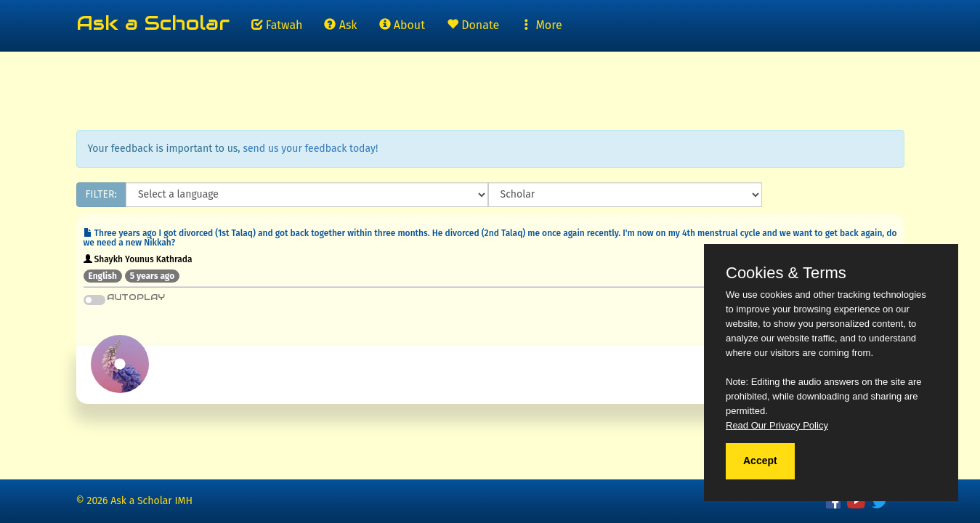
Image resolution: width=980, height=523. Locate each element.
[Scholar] (625, 195)
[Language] (307, 195)
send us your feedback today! (310, 149)
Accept (760, 461)
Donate (473, 25)
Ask (340, 25)
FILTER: (101, 194)
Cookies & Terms (786, 273)
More (541, 25)
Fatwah (277, 25)
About (402, 25)
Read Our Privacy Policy (777, 425)
